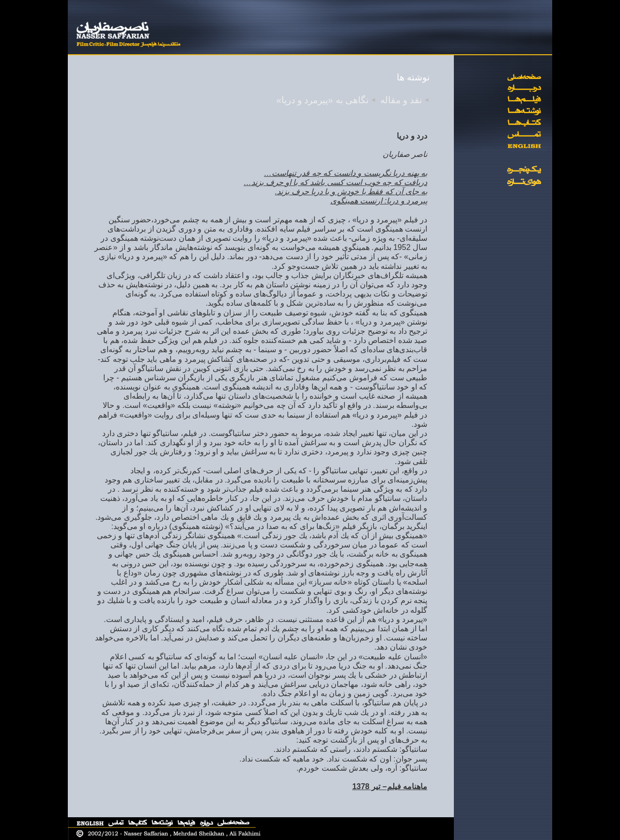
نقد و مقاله (401, 100)
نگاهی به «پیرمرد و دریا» (322, 100)
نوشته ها (413, 77)
